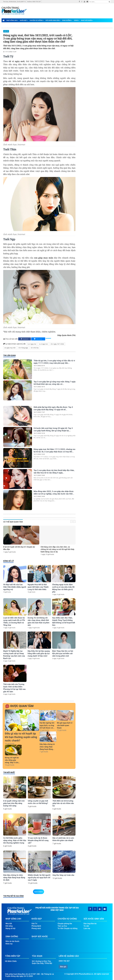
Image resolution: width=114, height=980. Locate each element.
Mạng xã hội (10, 928)
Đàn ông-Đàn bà (90, 924)
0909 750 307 (64, 961)
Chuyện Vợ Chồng (37, 20)
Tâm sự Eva (62, 926)
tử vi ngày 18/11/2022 (57, 344)
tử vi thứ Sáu (35, 348)
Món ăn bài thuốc (12, 941)
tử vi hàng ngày (23, 348)
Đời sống (9, 926)
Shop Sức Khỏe (87, 20)
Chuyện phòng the (65, 924)
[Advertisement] (72, 9)
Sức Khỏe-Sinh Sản (53, 20)
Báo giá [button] (63, 967)
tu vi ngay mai (32, 344)
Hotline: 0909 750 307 (34, 2)
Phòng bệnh (36, 926)
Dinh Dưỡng (67, 20)
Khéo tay (9, 944)
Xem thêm (39, 892)
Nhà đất (9, 924)
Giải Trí (6, 31)
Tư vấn (86, 926)
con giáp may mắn (10, 348)
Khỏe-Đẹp (24, 20)
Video (77, 20)
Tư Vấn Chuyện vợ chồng (67, 928)
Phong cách (36, 928)
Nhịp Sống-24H (12, 20)
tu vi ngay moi (43, 344)
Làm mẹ (87, 928)
